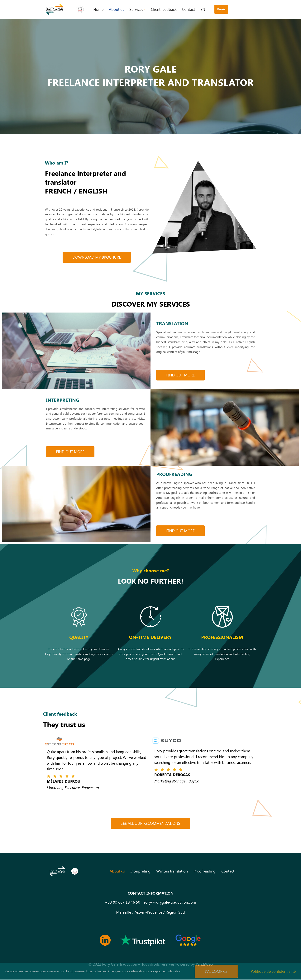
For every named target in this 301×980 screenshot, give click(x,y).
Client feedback (164, 9)
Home (98, 9)
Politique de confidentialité (273, 971)
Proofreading (205, 872)
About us (116, 9)
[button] (145, 9)
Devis (221, 9)
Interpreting (141, 872)
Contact (189, 9)
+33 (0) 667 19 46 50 (123, 903)
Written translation (172, 872)
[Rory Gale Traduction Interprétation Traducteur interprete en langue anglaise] (65, 9)
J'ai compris (216, 971)
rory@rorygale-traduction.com (170, 903)
